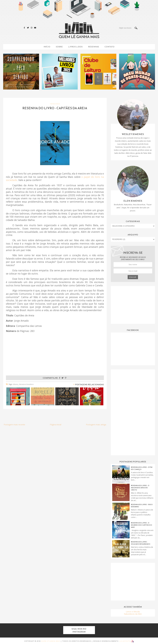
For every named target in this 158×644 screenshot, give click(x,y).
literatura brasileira (26, 384)
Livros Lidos (75, 47)
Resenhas (94, 47)
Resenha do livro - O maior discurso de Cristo (140, 488)
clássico (15, 384)
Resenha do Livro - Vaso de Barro (142, 506)
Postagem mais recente (14, 425)
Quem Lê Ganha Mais (51, 641)
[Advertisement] (133, 305)
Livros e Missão (133, 612)
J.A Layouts (127, 641)
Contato (110, 47)
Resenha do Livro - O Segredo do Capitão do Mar (142, 525)
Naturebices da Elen (133, 614)
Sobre (59, 47)
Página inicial (56, 425)
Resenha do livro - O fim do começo (142, 468)
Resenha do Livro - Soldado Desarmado (141, 543)
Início (47, 47)
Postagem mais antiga (96, 425)
